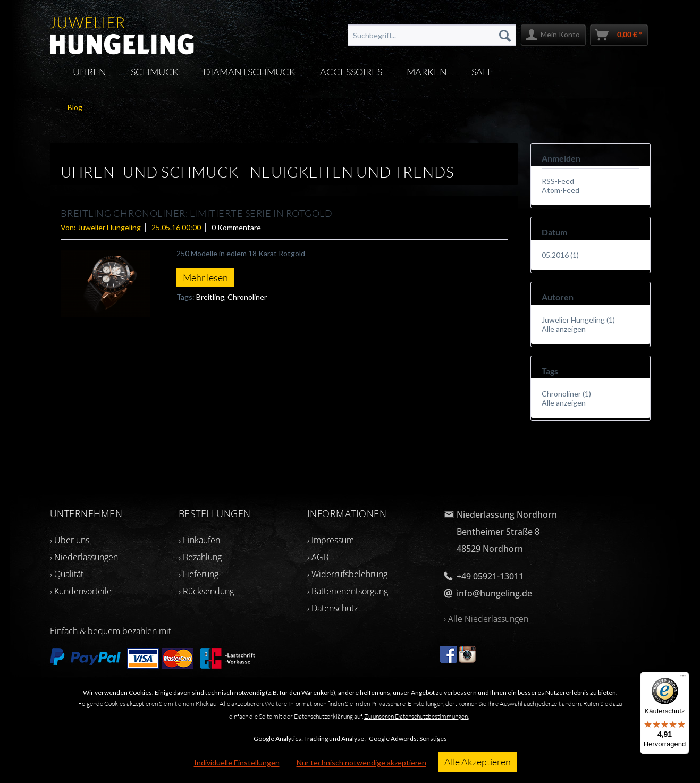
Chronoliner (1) (566, 394)
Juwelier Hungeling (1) (578, 320)
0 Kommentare (236, 227)
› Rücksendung (206, 591)
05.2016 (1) (560, 255)
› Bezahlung (200, 557)
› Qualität (67, 574)
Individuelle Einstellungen (237, 763)
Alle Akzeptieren (478, 762)
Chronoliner (247, 297)
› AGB (318, 557)
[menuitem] (432, 35)
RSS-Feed (558, 181)
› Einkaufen (199, 540)
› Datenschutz (332, 608)
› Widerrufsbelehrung (347, 574)
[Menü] (683, 678)
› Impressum (331, 540)
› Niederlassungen (84, 557)
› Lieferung (199, 574)
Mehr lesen (205, 277)
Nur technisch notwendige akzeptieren (361, 763)
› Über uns (70, 540)
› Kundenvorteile (81, 591)
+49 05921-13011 (490, 576)
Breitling (210, 297)
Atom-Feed (560, 190)
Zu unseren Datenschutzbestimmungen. (416, 716)
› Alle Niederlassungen (486, 619)
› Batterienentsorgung (348, 591)
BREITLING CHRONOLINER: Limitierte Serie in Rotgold (197, 213)
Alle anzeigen (564, 329)
